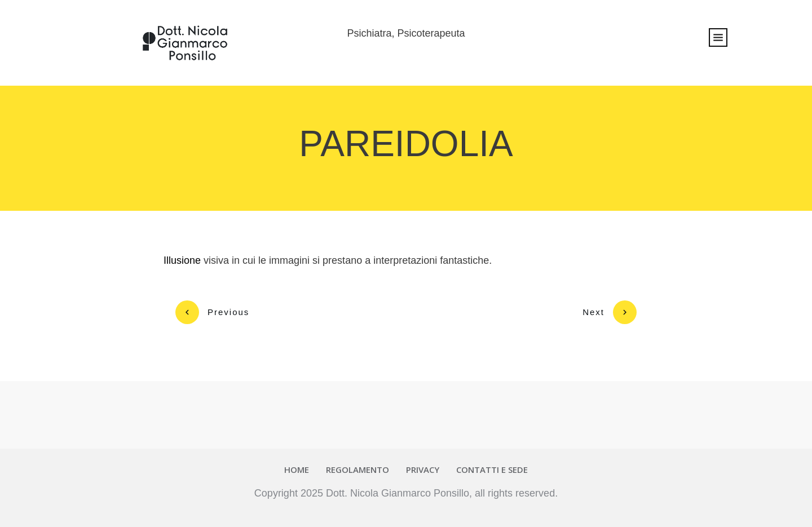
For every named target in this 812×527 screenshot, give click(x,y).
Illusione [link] (182, 260)
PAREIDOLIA (406, 144)
